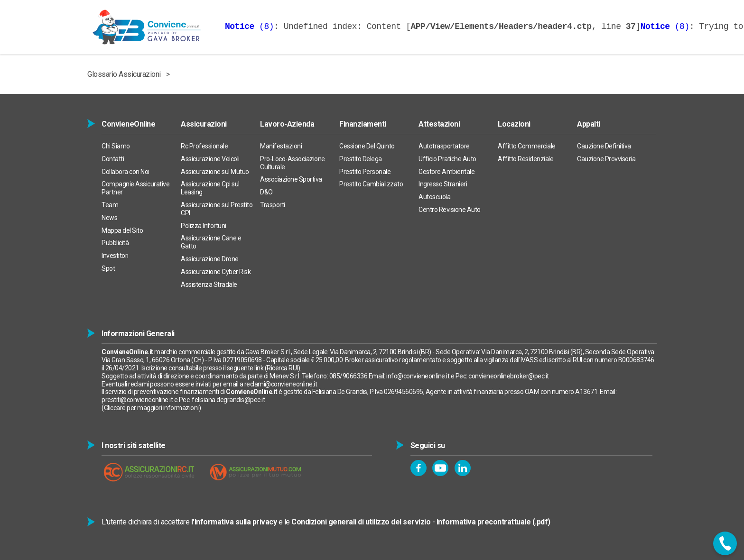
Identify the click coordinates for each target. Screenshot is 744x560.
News (109, 218)
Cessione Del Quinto (367, 146)
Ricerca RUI (282, 368)
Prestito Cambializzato (371, 184)
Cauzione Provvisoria (606, 159)
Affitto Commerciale (527, 146)
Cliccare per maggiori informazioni (151, 408)
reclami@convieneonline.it (281, 384)
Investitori (115, 256)
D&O (266, 192)
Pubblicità (115, 243)
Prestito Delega (361, 159)
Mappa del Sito (122, 230)
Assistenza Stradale (209, 285)
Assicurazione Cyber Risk (216, 272)
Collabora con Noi (126, 172)
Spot (108, 268)
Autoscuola (434, 197)
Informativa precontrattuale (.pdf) (493, 522)
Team (110, 205)
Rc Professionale (204, 146)
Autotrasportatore (444, 146)
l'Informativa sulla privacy (234, 522)
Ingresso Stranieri (443, 184)
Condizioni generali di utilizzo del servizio (361, 522)
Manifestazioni (281, 146)
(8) (249, 27)
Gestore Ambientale (446, 172)
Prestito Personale (365, 172)
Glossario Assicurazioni (124, 74)
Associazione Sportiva (291, 179)
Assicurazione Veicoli (210, 159)
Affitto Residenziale (525, 159)
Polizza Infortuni (204, 226)
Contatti (113, 159)
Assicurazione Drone (210, 259)
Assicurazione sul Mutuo (215, 172)
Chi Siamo (116, 146)
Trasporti (273, 205)
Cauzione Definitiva (604, 146)
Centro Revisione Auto (450, 210)
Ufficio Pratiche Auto (447, 159)
